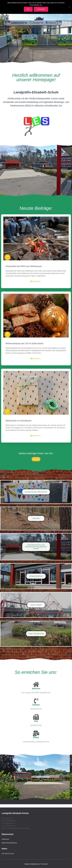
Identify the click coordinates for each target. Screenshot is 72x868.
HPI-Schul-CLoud (8, 854)
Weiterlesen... (36, 664)
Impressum (5, 839)
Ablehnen (41, 9)
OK (28, 9)
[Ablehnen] (69, 7)
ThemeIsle (44, 864)
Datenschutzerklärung (9, 843)
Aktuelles (36, 459)
